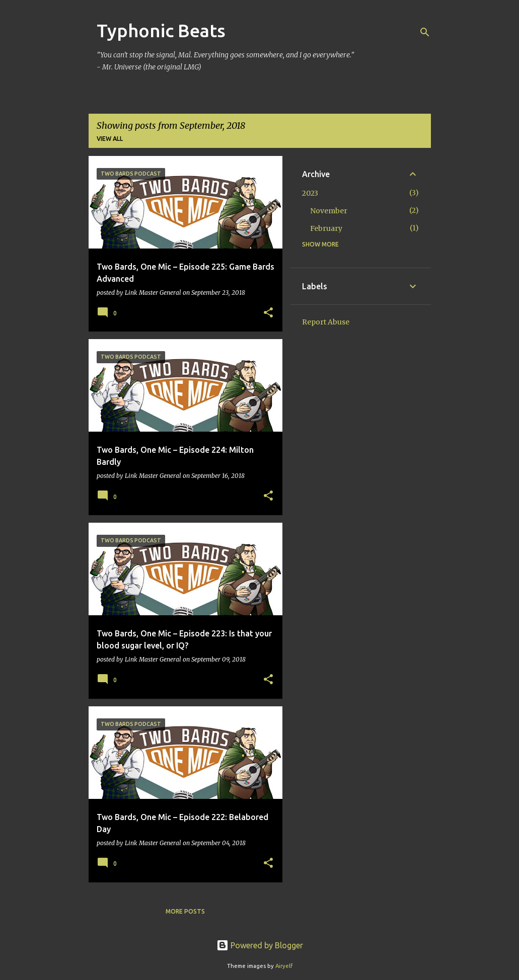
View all (110, 139)
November (329, 211)
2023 (310, 193)
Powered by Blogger (260, 945)
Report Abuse (326, 322)
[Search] (425, 32)
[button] (268, 313)
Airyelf (284, 966)
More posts (185, 911)
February (326, 228)
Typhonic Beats (161, 30)
